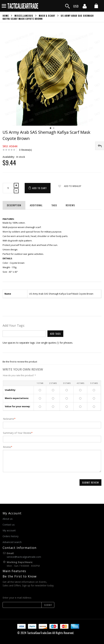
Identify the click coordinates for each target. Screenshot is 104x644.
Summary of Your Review (17, 433)
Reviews (70, 205)
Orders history (11, 536)
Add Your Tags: (14, 325)
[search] (67, 6)
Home (6, 16)
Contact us (9, 525)
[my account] (85, 7)
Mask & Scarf (47, 16)
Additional (36, 205)
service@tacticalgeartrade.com (24, 557)
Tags (54, 205)
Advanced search (12, 542)
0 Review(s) (26, 150)
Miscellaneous (24, 16)
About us (8, 519)
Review (7, 447)
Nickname (9, 419)
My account (9, 530)
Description (14, 205)
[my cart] (96, 6)
